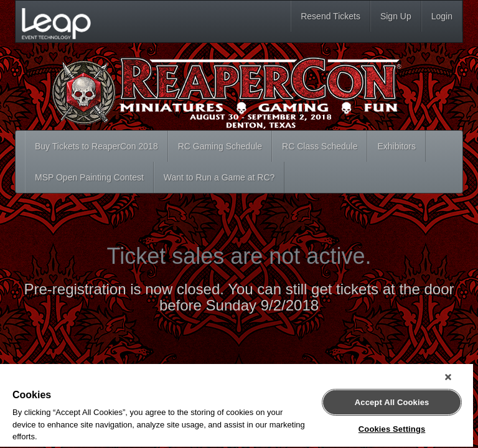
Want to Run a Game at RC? (219, 177)
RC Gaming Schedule (220, 146)
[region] (237, 406)
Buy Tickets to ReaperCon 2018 (96, 146)
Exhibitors (396, 146)
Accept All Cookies (392, 402)
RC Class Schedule (320, 146)
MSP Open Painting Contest (89, 177)
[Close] (448, 377)
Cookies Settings (392, 429)
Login (442, 16)
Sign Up (396, 16)
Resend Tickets (330, 16)
